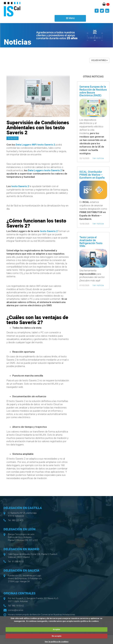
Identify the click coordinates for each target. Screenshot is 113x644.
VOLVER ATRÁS (99, 60)
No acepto (57, 636)
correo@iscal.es (16, 610)
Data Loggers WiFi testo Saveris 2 (35, 145)
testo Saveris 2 (20, 186)
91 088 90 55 (18, 562)
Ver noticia (98, 158)
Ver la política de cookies (57, 642)
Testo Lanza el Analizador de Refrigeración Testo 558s (91, 242)
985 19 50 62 (18, 606)
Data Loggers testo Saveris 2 (45, 170)
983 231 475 (18, 520)
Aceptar (57, 629)
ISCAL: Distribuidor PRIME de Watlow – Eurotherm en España (92, 175)
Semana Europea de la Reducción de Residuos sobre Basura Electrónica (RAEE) (93, 91)
